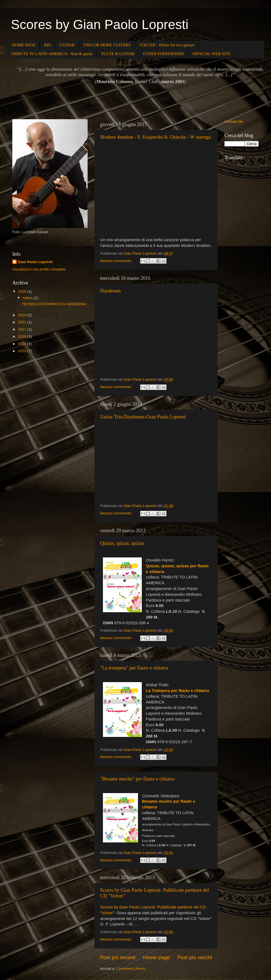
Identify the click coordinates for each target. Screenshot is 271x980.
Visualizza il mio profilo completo (39, 269)
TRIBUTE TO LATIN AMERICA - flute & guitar (52, 54)
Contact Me (234, 122)
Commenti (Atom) (131, 969)
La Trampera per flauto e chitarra (178, 691)
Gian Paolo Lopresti (35, 262)
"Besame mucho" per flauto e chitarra (137, 779)
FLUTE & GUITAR (118, 54)
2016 (23, 336)
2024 (23, 315)
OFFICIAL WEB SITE (211, 54)
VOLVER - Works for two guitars (167, 45)
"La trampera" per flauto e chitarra (134, 668)
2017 (23, 329)
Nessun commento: (117, 261)
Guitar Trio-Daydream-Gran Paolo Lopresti (143, 417)
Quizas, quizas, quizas (122, 543)
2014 (23, 344)
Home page (157, 957)
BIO (47, 45)
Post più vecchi (195, 957)
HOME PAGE (24, 45)
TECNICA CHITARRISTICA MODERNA (54, 304)
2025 (23, 291)
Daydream (110, 291)
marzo (28, 298)
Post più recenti (118, 957)
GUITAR (67, 45)
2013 (23, 351)
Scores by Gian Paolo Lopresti (100, 25)
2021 (23, 322)
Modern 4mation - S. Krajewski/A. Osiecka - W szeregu (155, 137)
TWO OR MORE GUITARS (107, 45)
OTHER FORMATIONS (163, 54)
